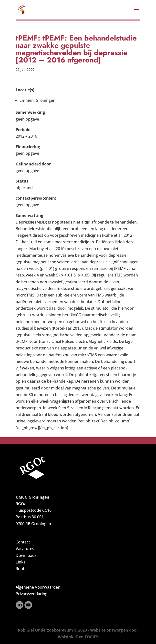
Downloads (26, 555)
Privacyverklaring (31, 594)
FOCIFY (92, 637)
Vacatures (25, 549)
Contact (23, 542)
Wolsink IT (68, 637)
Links (21, 562)
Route (21, 569)
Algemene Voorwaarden (38, 587)
